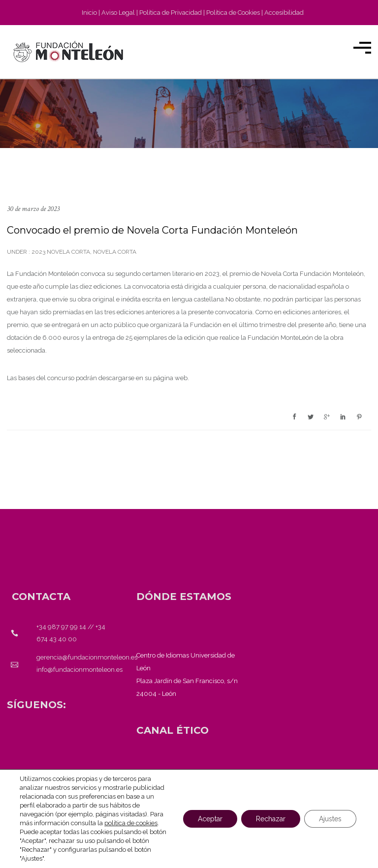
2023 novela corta (60, 252)
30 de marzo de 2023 (33, 209)
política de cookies (131, 823)
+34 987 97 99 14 (61, 627)
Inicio (89, 13)
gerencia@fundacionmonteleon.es (87, 657)
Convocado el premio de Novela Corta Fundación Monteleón (152, 230)
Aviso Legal (118, 13)
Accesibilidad (284, 13)
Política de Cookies (233, 13)
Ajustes (330, 819)
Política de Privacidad (171, 13)
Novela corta (115, 252)
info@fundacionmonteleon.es (79, 670)
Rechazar (271, 819)
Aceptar (210, 819)
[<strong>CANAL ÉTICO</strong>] (173, 730)
